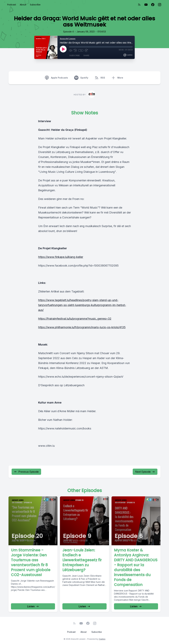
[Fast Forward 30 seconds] (86, 50)
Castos (102, 639)
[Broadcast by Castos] (128, 55)
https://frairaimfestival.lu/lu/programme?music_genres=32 (75, 319)
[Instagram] (160, 5)
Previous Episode (26, 472)
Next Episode (145, 472)
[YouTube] (146, 5)
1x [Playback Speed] (81, 50)
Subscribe (35, 5)
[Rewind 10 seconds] (75, 50)
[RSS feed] (139, 5)
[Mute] (71, 50)
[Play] (63, 49)
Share (86, 55)
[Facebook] (153, 5)
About (23, 5)
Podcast (12, 5)
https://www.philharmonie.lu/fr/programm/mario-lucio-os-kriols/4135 (82, 327)
